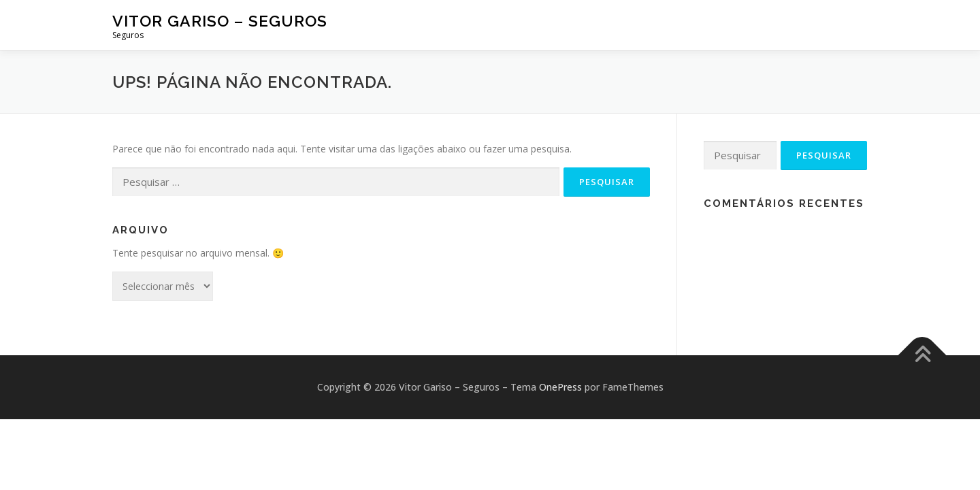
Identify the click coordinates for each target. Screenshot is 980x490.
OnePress (560, 387)
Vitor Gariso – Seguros (220, 21)
